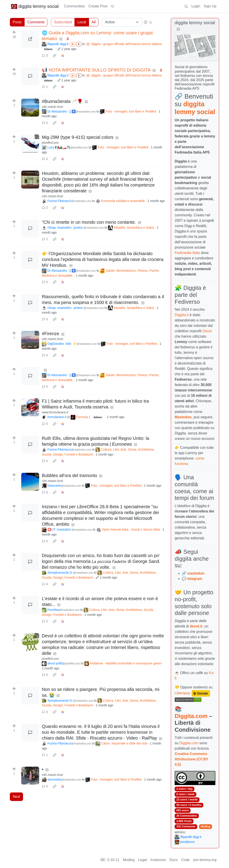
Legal (143, 860)
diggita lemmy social (35, 6)
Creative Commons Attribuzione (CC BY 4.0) (191, 759)
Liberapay (182, 693)
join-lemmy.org (205, 860)
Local (82, 22)
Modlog (206, 827)
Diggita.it (182, 315)
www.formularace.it (55, 412)
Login (196, 6)
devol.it (196, 626)
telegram (195, 579)
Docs (174, 860)
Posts (17, 22)
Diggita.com (191, 716)
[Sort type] (122, 22)
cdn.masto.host (52, 107)
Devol (207, 331)
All (94, 22)
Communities (74, 6)
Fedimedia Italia (187, 253)
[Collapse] (178, 29)
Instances (158, 860)
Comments (36, 22)
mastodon (196, 573)
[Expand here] (30, 108)
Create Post (98, 6)
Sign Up (210, 6)
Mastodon (183, 417)
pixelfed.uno (50, 143)
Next (16, 797)
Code (185, 860)
